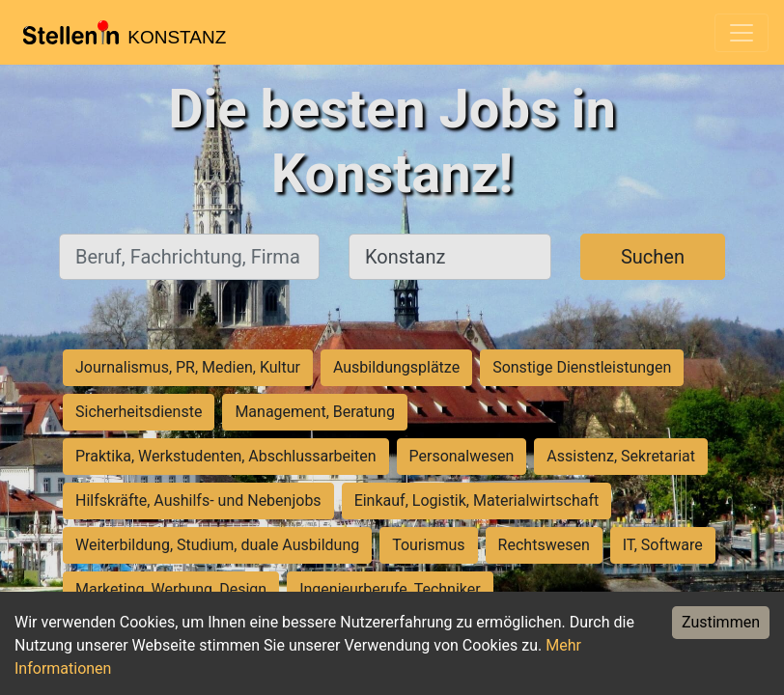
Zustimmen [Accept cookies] (721, 622)
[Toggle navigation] (742, 33)
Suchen (653, 257)
